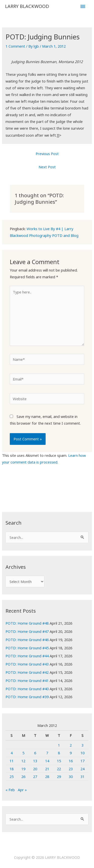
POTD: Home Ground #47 (27, 631)
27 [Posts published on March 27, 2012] (35, 776)
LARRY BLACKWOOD (27, 6)
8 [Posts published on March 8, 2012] (59, 753)
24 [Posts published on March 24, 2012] (82, 769)
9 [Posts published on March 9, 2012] (71, 753)
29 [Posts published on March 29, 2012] (59, 776)
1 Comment (15, 46)
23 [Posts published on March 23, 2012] (71, 769)
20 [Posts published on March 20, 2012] (35, 769)
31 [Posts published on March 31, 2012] (82, 776)
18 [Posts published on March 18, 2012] (12, 769)
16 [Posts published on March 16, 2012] (71, 761)
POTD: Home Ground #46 (27, 640)
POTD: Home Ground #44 (27, 656)
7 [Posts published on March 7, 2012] (47, 753)
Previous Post (47, 154)
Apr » (22, 790)
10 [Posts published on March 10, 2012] (82, 753)
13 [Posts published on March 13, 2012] (35, 761)
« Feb (10, 790)
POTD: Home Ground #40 (27, 689)
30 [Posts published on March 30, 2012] (71, 776)
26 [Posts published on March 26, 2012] (23, 776)
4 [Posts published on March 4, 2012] (12, 753)
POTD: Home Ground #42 (27, 672)
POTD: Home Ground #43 (27, 664)
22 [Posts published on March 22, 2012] (59, 769)
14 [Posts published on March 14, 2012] (47, 761)
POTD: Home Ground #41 (27, 680)
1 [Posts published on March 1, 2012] (59, 745)
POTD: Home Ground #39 (27, 697)
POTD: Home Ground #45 (27, 648)
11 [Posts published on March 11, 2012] (12, 761)
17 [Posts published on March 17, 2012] (82, 761)
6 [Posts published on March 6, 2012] (35, 753)
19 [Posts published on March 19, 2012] (23, 769)
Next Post (47, 167)
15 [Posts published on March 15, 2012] (59, 761)
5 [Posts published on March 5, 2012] (23, 753)
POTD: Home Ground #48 (27, 623)
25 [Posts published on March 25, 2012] (12, 776)
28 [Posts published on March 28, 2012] (47, 776)
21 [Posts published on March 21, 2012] (47, 769)
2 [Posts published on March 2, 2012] (71, 745)
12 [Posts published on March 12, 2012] (23, 761)
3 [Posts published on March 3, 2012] (82, 745)
